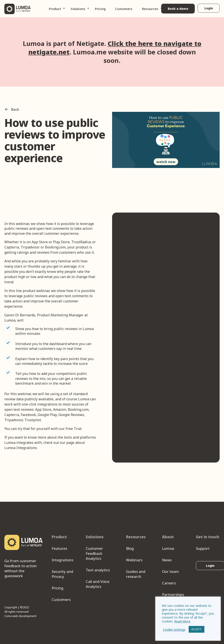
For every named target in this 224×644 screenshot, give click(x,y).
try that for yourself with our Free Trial (50, 429)
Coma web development (20, 616)
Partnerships (173, 595)
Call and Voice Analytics (98, 584)
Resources (150, 9)
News (167, 560)
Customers (124, 9)
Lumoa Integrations (21, 448)
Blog (130, 548)
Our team (170, 571)
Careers (169, 583)
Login (209, 8)
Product (55, 9)
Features (59, 548)
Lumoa (168, 548)
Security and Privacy (62, 574)
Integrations (62, 560)
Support (203, 548)
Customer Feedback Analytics (94, 553)
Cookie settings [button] (174, 629)
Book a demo (178, 9)
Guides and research (136, 574)
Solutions (78, 9)
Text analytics (98, 570)
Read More (182, 621)
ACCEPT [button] (197, 629)
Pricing (100, 9)
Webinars (134, 560)
